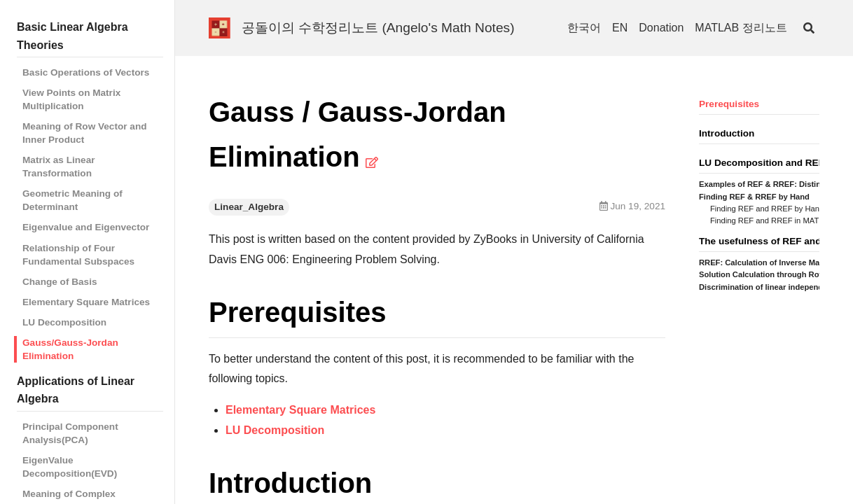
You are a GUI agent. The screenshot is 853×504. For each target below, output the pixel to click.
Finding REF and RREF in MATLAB (772, 220)
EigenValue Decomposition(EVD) (70, 467)
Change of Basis (60, 282)
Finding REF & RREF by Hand (754, 197)
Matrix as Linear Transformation (59, 167)
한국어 (584, 28)
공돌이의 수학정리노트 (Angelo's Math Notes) (378, 28)
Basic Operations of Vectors (86, 72)
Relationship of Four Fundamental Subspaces (78, 255)
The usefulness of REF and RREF (774, 241)
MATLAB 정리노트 (741, 28)
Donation (661, 28)
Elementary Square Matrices (86, 302)
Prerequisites (729, 104)
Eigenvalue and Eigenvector (86, 227)
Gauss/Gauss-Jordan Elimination (70, 349)
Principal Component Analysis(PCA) (70, 433)
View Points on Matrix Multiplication (71, 99)
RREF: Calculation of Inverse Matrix (765, 262)
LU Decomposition (64, 322)
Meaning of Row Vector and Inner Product (85, 133)
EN (620, 28)
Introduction (727, 133)
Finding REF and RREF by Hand (767, 209)
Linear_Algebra (249, 207)
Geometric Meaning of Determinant (72, 200)
